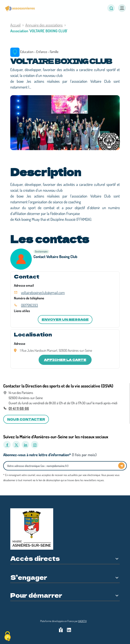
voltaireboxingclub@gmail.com (43, 292)
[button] (111, 8)
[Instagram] (35, 445)
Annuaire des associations (44, 25)
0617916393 (29, 305)
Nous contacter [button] (26, 419)
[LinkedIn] (25, 445)
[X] (16, 445)
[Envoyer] (121, 466)
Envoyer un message (65, 319)
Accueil (15, 25)
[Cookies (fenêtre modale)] (8, 637)
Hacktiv (82, 621)
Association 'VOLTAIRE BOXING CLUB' (39, 31)
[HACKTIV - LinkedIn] (69, 630)
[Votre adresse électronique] (62, 466)
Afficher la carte (65, 360)
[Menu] (122, 8)
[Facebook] (7, 445)
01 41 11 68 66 (19, 408)
